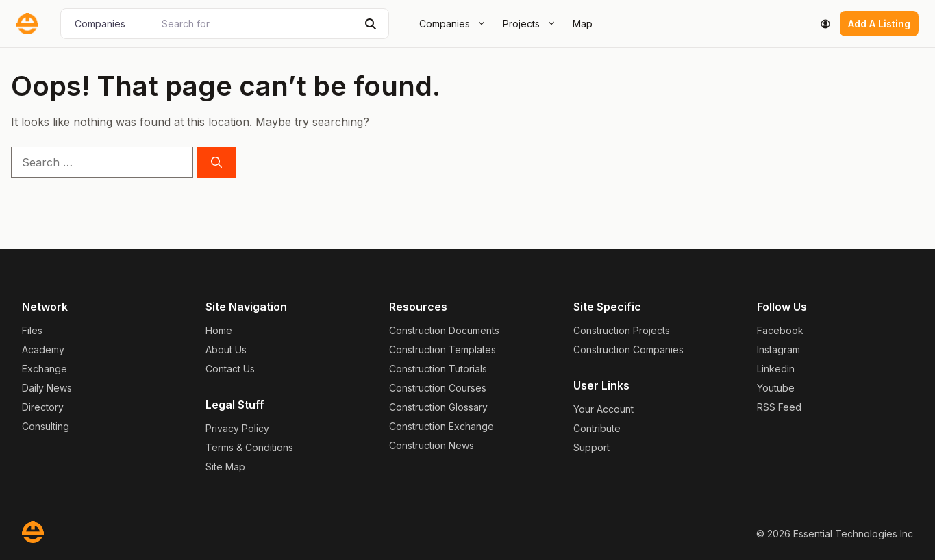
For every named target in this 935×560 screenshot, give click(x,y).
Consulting (46, 426)
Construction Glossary (438, 407)
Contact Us (230, 369)
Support (591, 447)
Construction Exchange (441, 426)
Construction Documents (444, 330)
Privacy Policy (237, 428)
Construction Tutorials (438, 369)
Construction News (432, 445)
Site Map (225, 467)
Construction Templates (442, 349)
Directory (43, 407)
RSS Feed (779, 407)
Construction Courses (438, 388)
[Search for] (256, 24)
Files (32, 330)
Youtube (776, 388)
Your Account (603, 409)
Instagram (778, 349)
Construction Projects (622, 330)
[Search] (371, 24)
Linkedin (776, 369)
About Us (226, 349)
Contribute (597, 428)
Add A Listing (879, 24)
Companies (457, 24)
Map (583, 24)
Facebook (780, 330)
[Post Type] (110, 24)
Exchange (45, 369)
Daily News (47, 388)
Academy (43, 349)
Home (219, 330)
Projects (534, 24)
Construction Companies (628, 349)
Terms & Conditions (249, 447)
